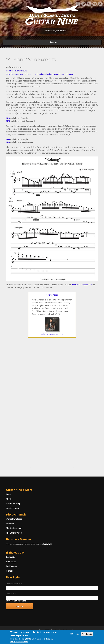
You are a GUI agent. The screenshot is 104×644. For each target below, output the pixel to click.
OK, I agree (75, 635)
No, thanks (87, 635)
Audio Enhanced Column (44, 74)
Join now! (48, 544)
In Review (10, 524)
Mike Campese (52, 295)
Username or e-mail (15, 584)
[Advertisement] (52, 361)
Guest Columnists (27, 74)
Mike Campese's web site (52, 334)
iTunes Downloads (14, 519)
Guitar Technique (13, 74)
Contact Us (11, 557)
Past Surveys (12, 566)
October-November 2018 (17, 71)
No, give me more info (19, 642)
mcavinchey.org (13, 508)
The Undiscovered (14, 533)
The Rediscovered (14, 528)
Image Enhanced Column (63, 74)
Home (9, 494)
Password (11, 594)
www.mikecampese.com (82, 285)
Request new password (16, 601)
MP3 (8, 118)
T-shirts (9, 571)
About (9, 499)
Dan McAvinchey (13, 504)
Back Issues (11, 562)
